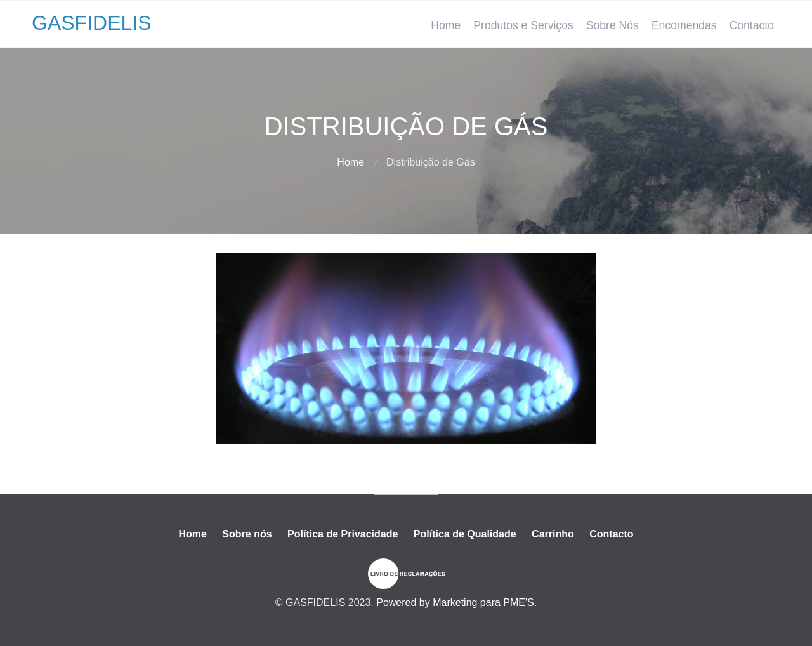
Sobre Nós (612, 25)
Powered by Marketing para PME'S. (456, 603)
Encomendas (684, 25)
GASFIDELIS (92, 23)
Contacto (752, 25)
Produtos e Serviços (523, 25)
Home (446, 25)
